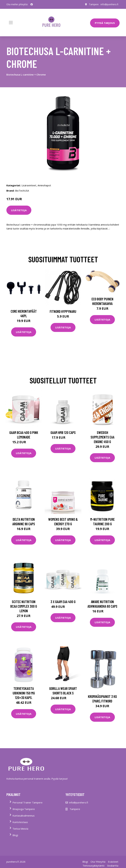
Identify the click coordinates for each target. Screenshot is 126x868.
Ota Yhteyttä (98, 862)
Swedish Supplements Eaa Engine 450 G (102, 437)
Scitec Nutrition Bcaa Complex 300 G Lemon (24, 606)
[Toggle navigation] (11, 23)
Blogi (15, 835)
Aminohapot (44, 185)
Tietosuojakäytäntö (94, 866)
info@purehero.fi (109, 4)
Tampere (94, 4)
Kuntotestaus (20, 822)
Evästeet (113, 862)
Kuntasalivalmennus (24, 816)
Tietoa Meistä (20, 829)
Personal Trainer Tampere (27, 802)
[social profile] (32, 4)
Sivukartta (113, 866)
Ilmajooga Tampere (24, 809)
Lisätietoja (19, 210)
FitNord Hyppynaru (63, 311)
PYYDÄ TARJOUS (105, 23)
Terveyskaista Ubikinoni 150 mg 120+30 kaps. (24, 693)
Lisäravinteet (29, 185)
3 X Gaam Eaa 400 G (63, 602)
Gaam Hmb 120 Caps (63, 432)
